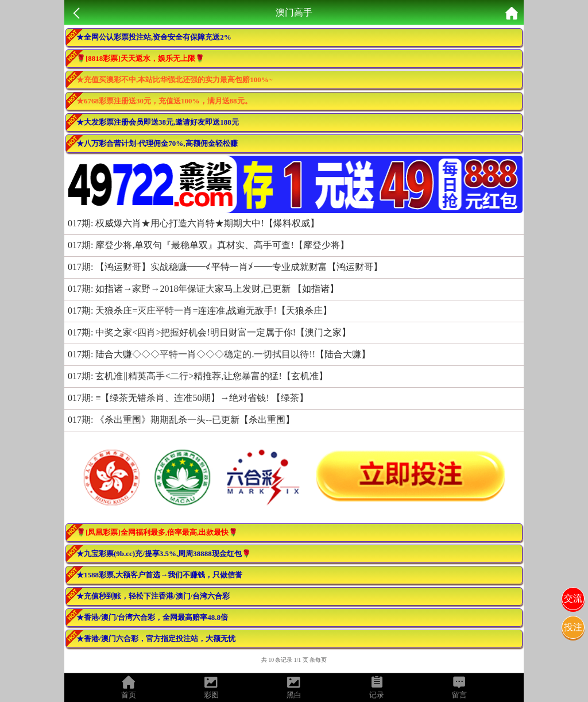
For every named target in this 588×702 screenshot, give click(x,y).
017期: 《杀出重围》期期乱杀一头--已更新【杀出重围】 (181, 420)
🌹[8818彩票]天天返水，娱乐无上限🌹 (140, 58)
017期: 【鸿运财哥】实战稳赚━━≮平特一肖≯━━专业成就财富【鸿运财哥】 (225, 267)
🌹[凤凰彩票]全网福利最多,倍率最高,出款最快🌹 (157, 532)
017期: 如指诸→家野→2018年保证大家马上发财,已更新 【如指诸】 (203, 289)
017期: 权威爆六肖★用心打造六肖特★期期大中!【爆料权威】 (194, 223)
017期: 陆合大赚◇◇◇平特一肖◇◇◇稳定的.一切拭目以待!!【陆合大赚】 (219, 354)
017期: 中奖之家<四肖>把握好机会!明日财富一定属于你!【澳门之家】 (209, 332)
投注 (573, 627)
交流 (573, 598)
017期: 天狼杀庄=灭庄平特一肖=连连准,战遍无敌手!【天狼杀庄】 (200, 310)
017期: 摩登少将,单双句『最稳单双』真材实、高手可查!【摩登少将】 (208, 245)
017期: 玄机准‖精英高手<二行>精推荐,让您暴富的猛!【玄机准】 (198, 376)
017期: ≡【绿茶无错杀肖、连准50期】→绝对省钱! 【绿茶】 (188, 398)
